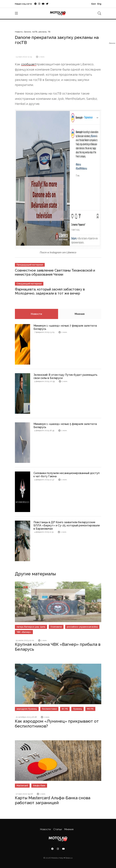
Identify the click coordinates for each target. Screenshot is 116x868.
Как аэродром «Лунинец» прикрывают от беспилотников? (57, 724)
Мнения (80, 314)
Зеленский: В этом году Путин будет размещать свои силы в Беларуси (65, 376)
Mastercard (22, 786)
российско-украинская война (82, 627)
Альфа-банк (39, 786)
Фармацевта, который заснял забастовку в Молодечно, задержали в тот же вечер (50, 291)
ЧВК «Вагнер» (24, 632)
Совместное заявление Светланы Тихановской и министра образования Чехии (55, 272)
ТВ (49, 32)
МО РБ (90, 709)
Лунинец (77, 709)
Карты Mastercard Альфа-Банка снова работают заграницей (53, 800)
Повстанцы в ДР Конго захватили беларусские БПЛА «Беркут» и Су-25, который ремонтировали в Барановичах (67, 525)
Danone (27, 32)
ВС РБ (65, 709)
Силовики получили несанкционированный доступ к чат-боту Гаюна (67, 475)
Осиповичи (56, 627)
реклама (43, 32)
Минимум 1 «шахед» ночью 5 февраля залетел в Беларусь (65, 426)
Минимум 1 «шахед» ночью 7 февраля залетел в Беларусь (65, 327)
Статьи (58, 829)
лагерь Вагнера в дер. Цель (31, 627)
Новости (19, 32)
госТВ (35, 32)
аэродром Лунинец (27, 709)
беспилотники (49, 709)
